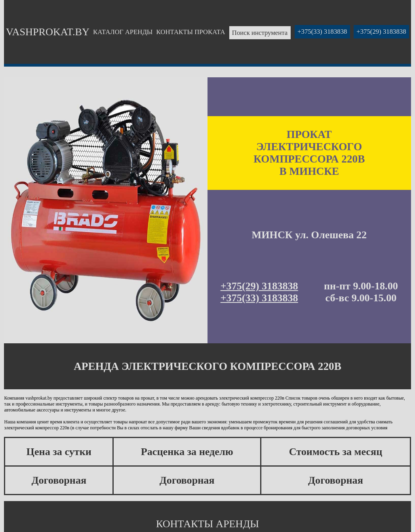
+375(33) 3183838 (322, 32)
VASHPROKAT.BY (48, 32)
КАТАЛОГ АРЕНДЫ (123, 32)
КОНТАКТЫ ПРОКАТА (191, 32)
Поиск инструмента (260, 33)
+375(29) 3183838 (381, 32)
